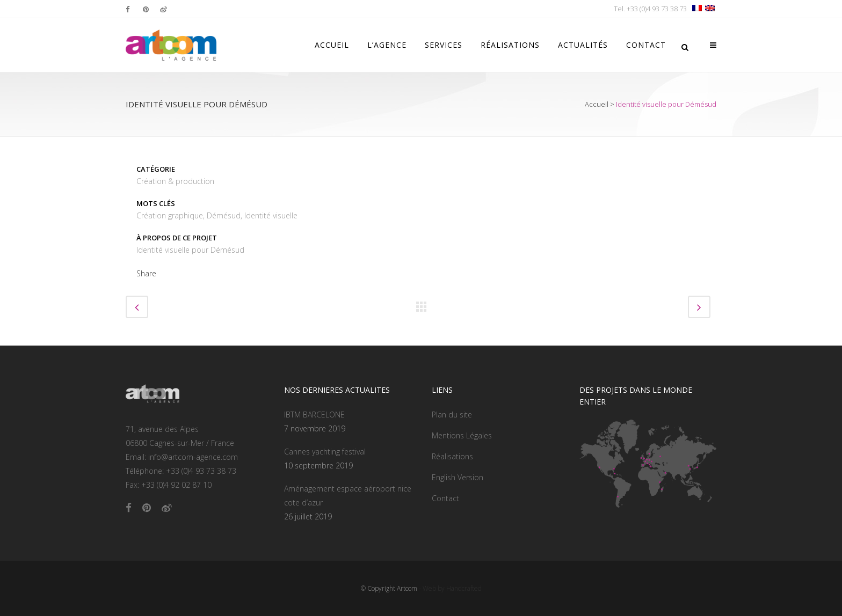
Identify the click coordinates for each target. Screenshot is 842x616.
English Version (458, 477)
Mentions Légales (462, 435)
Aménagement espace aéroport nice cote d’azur (348, 496)
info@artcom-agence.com (193, 457)
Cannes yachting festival (325, 452)
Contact (445, 498)
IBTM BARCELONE (314, 415)
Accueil (597, 104)
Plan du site (452, 415)
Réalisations (452, 456)
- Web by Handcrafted (449, 588)
